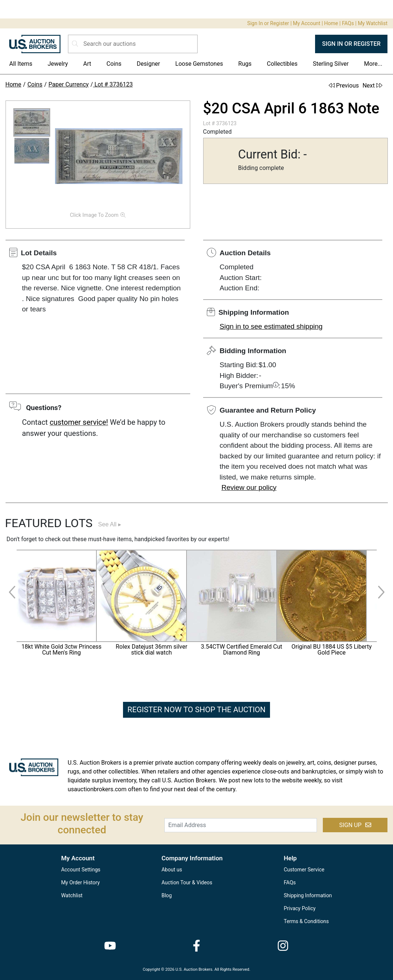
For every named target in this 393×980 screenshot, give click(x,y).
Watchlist (72, 895)
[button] (32, 122)
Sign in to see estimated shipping (271, 326)
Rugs (245, 64)
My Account (307, 23)
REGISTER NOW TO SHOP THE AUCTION (196, 710)
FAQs (348, 23)
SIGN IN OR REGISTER (351, 44)
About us (172, 870)
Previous (344, 86)
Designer (148, 64)
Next (372, 86)
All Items (21, 64)
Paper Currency (69, 84)
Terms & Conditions (306, 921)
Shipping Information (308, 895)
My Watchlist (373, 23)
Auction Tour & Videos (187, 882)
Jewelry (58, 64)
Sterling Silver (331, 64)
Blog (167, 895)
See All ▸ (110, 524)
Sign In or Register (268, 23)
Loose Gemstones (199, 64)
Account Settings (81, 870)
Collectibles (282, 64)
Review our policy (249, 487)
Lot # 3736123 (113, 84)
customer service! (79, 422)
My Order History (80, 882)
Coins (114, 64)
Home (331, 23)
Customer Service (304, 870)
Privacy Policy (300, 908)
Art (87, 64)
